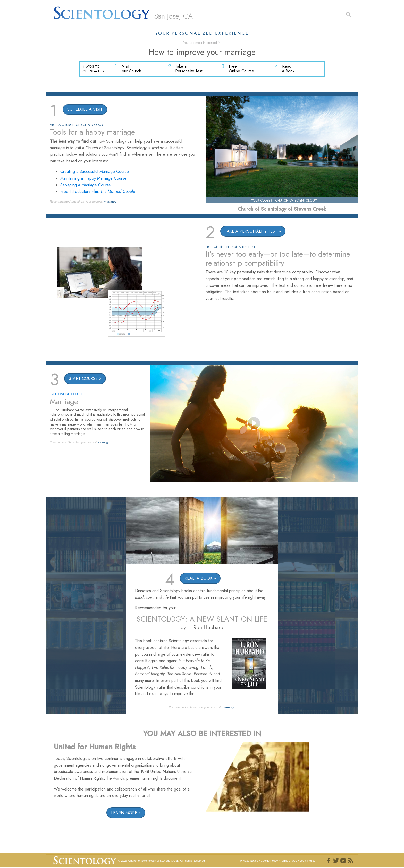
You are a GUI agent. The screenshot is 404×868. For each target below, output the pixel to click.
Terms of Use (289, 861)
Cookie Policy (269, 861)
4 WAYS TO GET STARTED (93, 69)
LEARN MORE (124, 813)
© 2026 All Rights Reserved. (162, 861)
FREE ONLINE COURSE (67, 395)
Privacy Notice (249, 861)
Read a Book (289, 70)
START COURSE (83, 379)
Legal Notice (308, 861)
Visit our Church (135, 70)
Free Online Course (243, 70)
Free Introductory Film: (98, 192)
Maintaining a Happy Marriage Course (93, 179)
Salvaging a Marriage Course (86, 186)
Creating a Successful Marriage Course (95, 172)
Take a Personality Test (192, 70)
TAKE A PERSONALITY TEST (251, 232)
